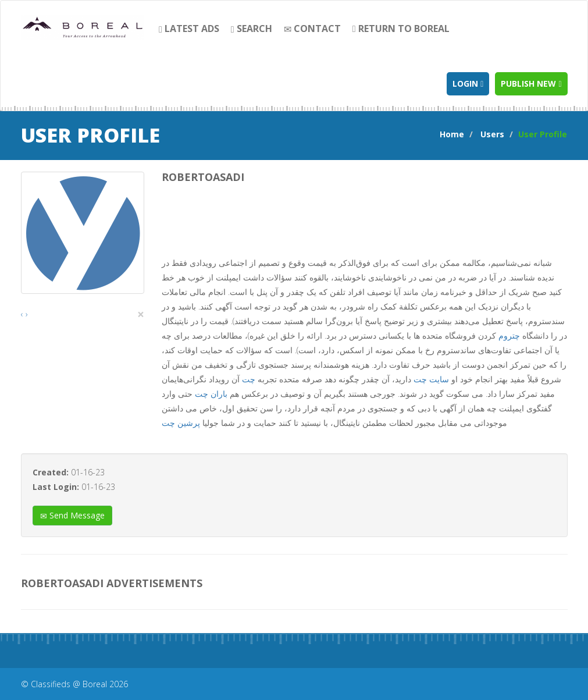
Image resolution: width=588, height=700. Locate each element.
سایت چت (431, 379)
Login (468, 83)
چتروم (509, 335)
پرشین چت (181, 423)
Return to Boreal (401, 29)
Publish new (531, 83)
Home (452, 134)
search (252, 29)
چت (249, 379)
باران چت (211, 394)
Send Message (72, 515)
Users (492, 134)
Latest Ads (189, 29)
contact (312, 29)
